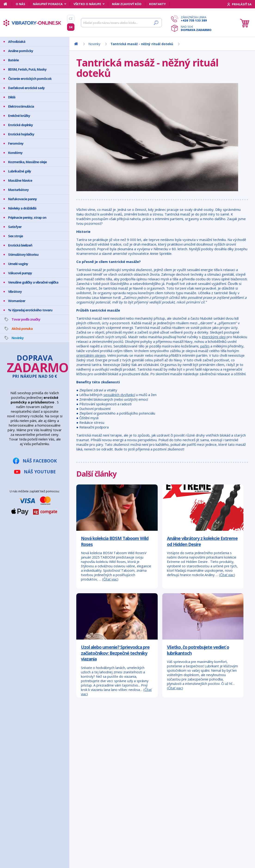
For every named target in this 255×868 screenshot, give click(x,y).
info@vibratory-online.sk (116, 765)
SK (71, 27)
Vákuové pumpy (20, 273)
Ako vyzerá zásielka (28, 745)
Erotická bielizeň (20, 245)
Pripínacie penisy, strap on (27, 217)
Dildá (12, 97)
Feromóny (16, 143)
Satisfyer (15, 227)
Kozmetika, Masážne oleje (27, 162)
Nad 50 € (196, 28)
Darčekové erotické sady (26, 88)
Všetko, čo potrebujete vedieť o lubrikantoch (198, 650)
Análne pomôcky (21, 51)
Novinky (18, 338)
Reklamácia (22, 763)
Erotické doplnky (20, 125)
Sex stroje (15, 236)
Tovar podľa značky (26, 319)
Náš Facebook (40, 461)
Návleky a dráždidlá (22, 208)
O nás (20, 4)
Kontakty (157, 4)
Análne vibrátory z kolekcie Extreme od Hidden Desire (202, 541)
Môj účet (21, 740)
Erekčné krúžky (19, 116)
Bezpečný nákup (26, 751)
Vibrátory (15, 292)
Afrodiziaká (17, 42)
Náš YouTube (40, 472)
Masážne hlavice (20, 180)
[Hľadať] (121, 23)
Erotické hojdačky (21, 134)
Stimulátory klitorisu (23, 254)
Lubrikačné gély (20, 171)
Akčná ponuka (22, 329)
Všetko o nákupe (87, 4)
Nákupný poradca (48, 4)
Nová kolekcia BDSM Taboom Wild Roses (115, 541)
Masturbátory (18, 190)
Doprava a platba (27, 757)
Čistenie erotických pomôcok (30, 79)
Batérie (13, 60)
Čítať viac (110, 579)
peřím (205, 346)
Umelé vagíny (18, 264)
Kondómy (15, 153)
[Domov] (8, 4)
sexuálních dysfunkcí (119, 395)
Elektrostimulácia (21, 106)
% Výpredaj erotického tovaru (30, 310)
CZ (71, 19)
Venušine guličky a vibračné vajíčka (33, 282)
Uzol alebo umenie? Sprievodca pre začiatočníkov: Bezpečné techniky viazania (115, 653)
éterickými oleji (214, 337)
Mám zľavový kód (127, 4)
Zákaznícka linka (196, 19)
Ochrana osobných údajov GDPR (39, 769)
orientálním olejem (91, 355)
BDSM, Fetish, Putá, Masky (27, 69)
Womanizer (17, 301)
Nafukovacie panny (22, 199)
